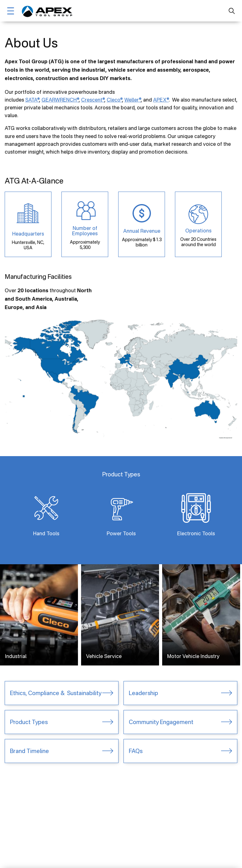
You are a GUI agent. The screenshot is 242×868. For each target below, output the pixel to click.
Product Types (29, 722)
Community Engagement (161, 722)
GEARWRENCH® (60, 100)
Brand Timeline (29, 751)
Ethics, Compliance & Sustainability (56, 693)
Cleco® (114, 100)
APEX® (161, 100)
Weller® (133, 100)
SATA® (32, 100)
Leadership (143, 693)
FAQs (136, 751)
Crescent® (93, 100)
